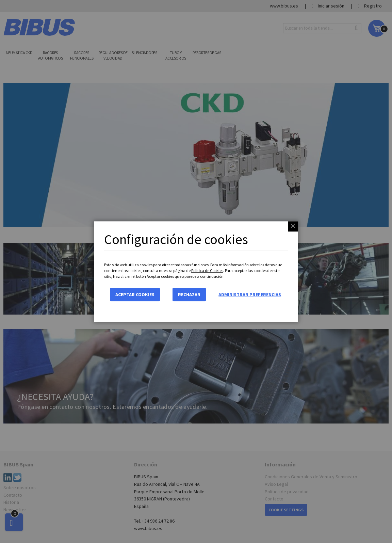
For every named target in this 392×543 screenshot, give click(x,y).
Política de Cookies (207, 270)
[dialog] (196, 271)
